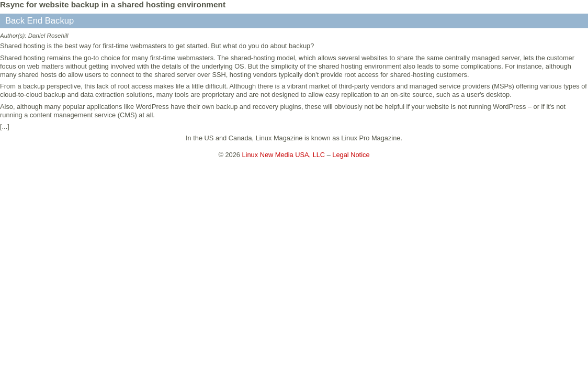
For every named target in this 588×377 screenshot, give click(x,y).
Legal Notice (351, 155)
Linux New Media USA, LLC (284, 155)
